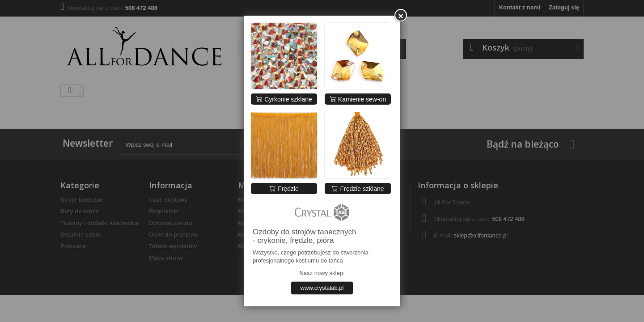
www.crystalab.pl (322, 288)
